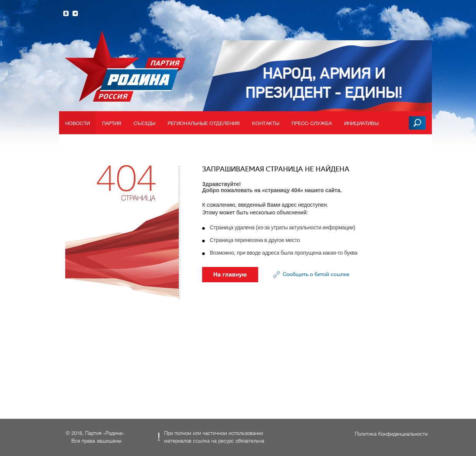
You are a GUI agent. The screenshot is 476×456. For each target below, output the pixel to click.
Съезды (144, 123)
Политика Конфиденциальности (391, 434)
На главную (230, 275)
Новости (77, 123)
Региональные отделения (204, 123)
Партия (112, 123)
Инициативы (361, 123)
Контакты (266, 123)
